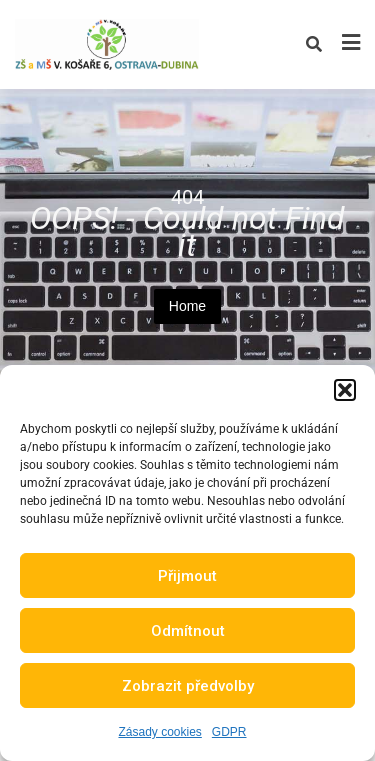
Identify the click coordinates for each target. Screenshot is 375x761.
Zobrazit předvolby (188, 686)
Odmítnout (188, 631)
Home (187, 306)
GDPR (229, 732)
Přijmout (187, 576)
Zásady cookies (159, 732)
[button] (345, 390)
